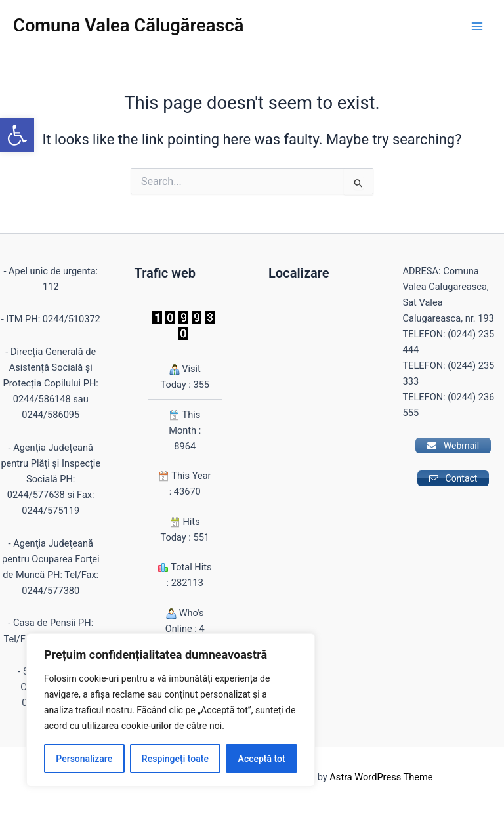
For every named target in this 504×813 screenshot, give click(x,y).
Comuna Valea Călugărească (128, 26)
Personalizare (84, 759)
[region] (171, 710)
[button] (17, 135)
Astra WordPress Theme (381, 777)
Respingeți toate (175, 759)
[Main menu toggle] (477, 26)
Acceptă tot (262, 759)
